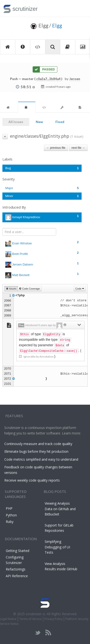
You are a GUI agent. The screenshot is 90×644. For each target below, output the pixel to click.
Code (80, 289)
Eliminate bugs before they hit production (36, 451)
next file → (78, 148)
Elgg (57, 25)
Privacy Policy (54, 619)
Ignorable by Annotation (37, 356)
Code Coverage (30, 289)
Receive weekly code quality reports (32, 480)
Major (42, 188)
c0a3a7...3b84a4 (48, 79)
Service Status (9, 624)
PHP (9, 508)
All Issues (16, 122)
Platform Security (77, 619)
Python (11, 515)
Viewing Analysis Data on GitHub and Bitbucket (60, 509)
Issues (11, 289)
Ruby (10, 522)
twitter (38, 633)
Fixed (60, 122)
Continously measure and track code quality (38, 444)
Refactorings (16, 569)
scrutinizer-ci (35, 614)
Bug (42, 168)
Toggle (81, 8)
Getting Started (18, 551)
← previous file (56, 148)
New (39, 122)
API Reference (17, 576)
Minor (42, 196)
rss (48, 633)
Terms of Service (30, 619)
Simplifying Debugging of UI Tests (57, 547)
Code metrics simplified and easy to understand (41, 459)
